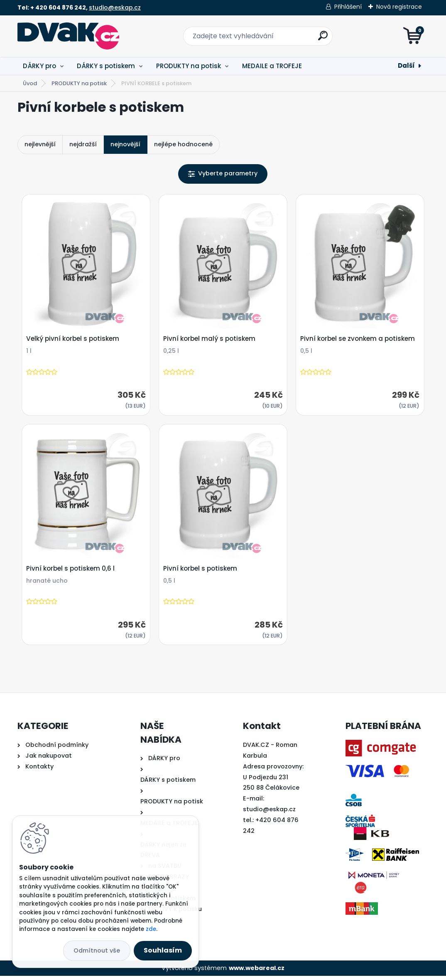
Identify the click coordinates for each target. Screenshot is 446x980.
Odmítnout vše (97, 950)
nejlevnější (40, 144)
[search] (323, 39)
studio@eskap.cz (115, 7)
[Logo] (68, 36)
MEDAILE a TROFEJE (272, 66)
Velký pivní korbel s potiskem (74, 340)
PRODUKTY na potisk (189, 66)
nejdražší (83, 144)
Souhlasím (163, 950)
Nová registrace (399, 7)
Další (406, 65)
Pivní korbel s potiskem (201, 571)
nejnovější (125, 144)
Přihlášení (348, 7)
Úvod (30, 83)
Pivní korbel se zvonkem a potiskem (359, 340)
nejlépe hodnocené (183, 144)
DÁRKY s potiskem (106, 66)
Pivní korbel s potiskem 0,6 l (72, 571)
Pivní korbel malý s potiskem (211, 340)
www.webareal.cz (257, 972)
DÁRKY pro (39, 66)
